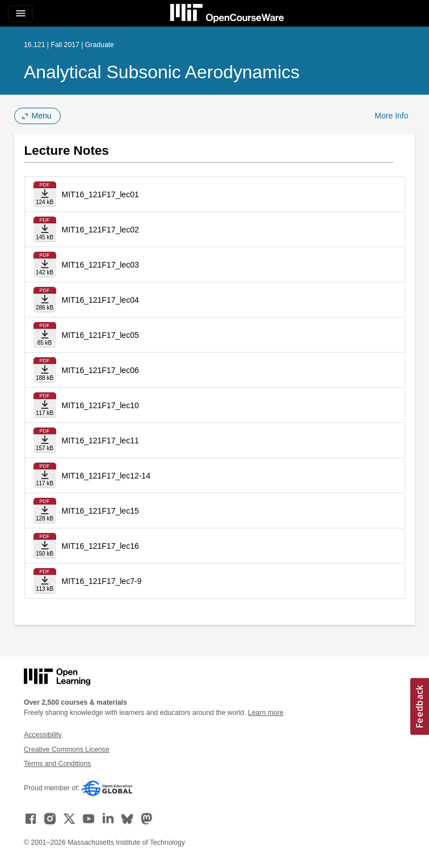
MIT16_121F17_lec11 (100, 441)
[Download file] (45, 194)
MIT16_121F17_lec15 (100, 511)
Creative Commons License (66, 750)
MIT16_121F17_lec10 (100, 405)
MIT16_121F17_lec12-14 (106, 476)
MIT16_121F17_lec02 (100, 230)
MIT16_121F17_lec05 (100, 335)
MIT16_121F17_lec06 (100, 370)
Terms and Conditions (57, 764)
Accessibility (43, 735)
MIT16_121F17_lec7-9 (102, 581)
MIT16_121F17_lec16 (100, 546)
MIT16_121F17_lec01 (100, 194)
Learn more (266, 713)
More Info (391, 116)
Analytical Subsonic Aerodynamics (162, 72)
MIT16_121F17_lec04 (100, 300)
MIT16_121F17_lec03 (100, 265)
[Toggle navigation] (20, 14)
